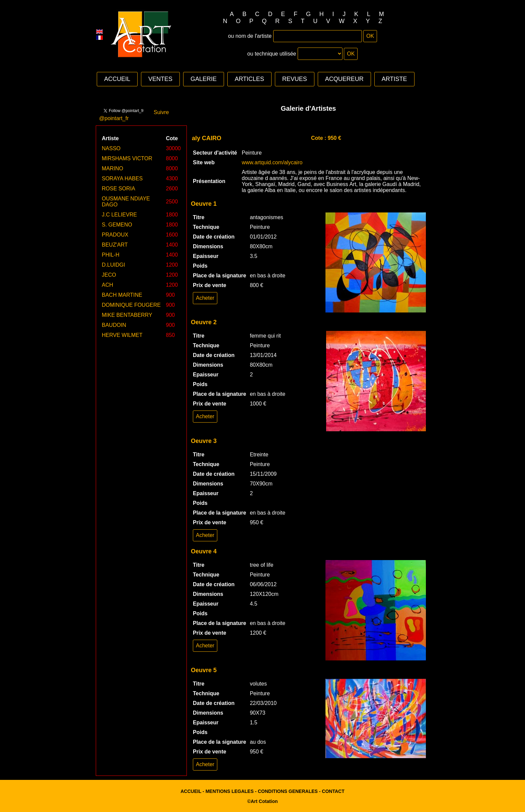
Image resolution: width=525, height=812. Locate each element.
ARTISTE (394, 79)
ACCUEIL (117, 79)
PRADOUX (115, 235)
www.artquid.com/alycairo (272, 162)
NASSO (111, 148)
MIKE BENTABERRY (127, 315)
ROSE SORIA (119, 189)
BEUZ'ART (115, 245)
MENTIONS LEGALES (230, 791)
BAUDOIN (114, 325)
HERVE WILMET (122, 335)
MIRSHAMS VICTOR (127, 158)
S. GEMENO (117, 225)
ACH (107, 285)
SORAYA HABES (122, 178)
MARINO (112, 168)
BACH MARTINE (122, 295)
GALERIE (204, 79)
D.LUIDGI (113, 265)
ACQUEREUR (344, 79)
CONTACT (333, 791)
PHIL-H (110, 255)
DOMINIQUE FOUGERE (131, 305)
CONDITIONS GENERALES (288, 791)
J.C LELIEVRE (119, 215)
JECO (109, 275)
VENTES (160, 79)
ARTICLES (249, 79)
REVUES (295, 79)
